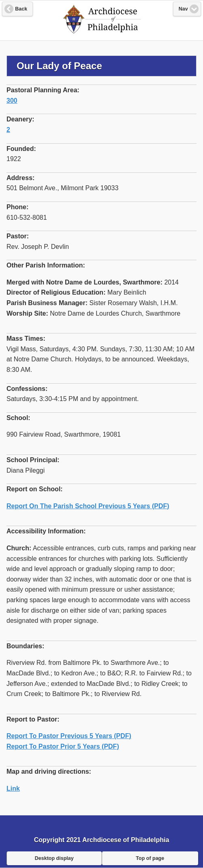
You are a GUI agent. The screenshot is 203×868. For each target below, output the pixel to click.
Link (13, 788)
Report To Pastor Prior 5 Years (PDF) (63, 746)
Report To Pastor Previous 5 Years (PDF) (69, 736)
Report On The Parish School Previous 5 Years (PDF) (88, 506)
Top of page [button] (150, 858)
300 (12, 101)
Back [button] (21, 9)
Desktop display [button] (54, 858)
